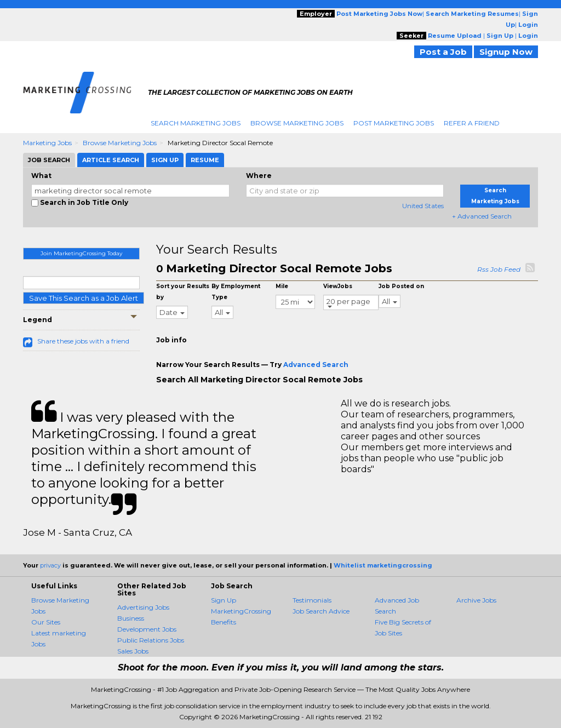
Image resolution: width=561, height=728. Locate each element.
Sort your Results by (183, 292)
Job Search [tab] (49, 160)
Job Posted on (401, 286)
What (41, 176)
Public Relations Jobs (151, 640)
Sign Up (224, 600)
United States (423, 206)
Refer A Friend (472, 123)
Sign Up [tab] (165, 160)
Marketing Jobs (47, 143)
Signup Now (506, 52)
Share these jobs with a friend (83, 341)
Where (259, 176)
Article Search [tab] (111, 160)
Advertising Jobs (143, 607)
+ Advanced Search (482, 216)
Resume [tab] (205, 160)
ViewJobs (338, 286)
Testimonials (312, 600)
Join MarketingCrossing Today (81, 253)
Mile (282, 286)
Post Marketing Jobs (394, 123)
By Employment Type (236, 292)
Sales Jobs (133, 651)
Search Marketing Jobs (196, 123)
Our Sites (46, 622)
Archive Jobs (476, 600)
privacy (50, 565)
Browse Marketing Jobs (297, 123)
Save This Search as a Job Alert (84, 298)
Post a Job (443, 52)
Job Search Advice (321, 611)
